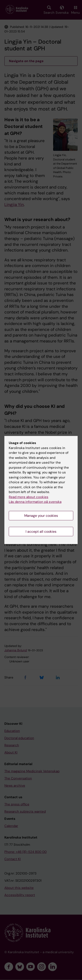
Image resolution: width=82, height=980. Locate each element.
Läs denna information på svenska (35, 502)
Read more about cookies (29, 497)
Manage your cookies (41, 516)
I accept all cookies (41, 532)
